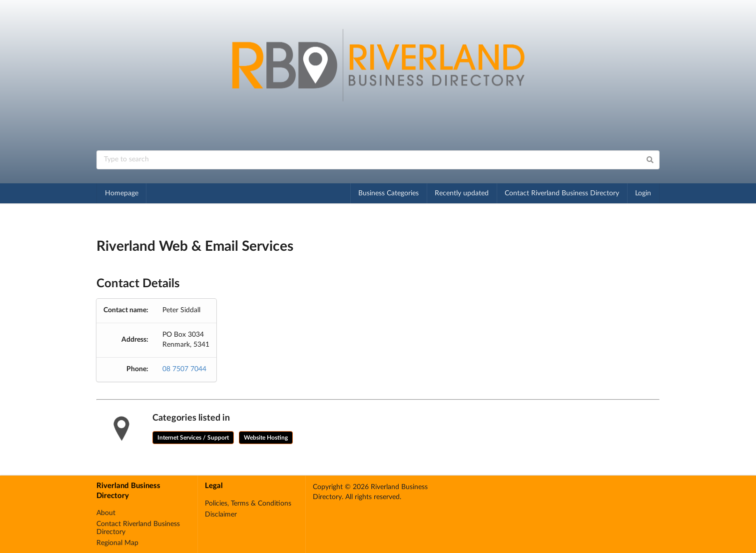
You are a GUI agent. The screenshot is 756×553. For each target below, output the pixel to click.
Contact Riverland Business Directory (562, 193)
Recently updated (462, 193)
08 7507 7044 (184, 369)
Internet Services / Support (193, 438)
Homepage (122, 193)
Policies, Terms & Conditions (248, 504)
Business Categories (388, 193)
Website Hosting (266, 438)
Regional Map (117, 543)
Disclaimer (221, 515)
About (106, 513)
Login (643, 193)
